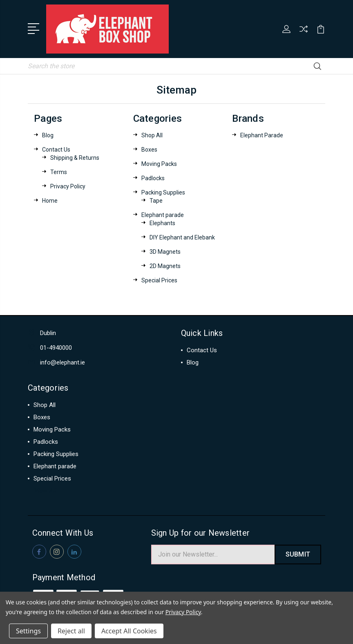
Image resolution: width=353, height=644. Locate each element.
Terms (59, 171)
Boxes (149, 149)
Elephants (162, 222)
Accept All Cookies (129, 631)
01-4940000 (56, 347)
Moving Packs (159, 163)
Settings (28, 631)
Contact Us (56, 149)
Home (50, 200)
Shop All (152, 134)
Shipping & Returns (75, 157)
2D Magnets (165, 265)
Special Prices (159, 280)
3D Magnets (165, 251)
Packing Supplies (163, 192)
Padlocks (153, 177)
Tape (156, 200)
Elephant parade (163, 214)
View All (45, 490)
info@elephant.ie (63, 362)
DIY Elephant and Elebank (182, 237)
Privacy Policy (68, 186)
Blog (48, 134)
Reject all (71, 631)
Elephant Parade (262, 134)
